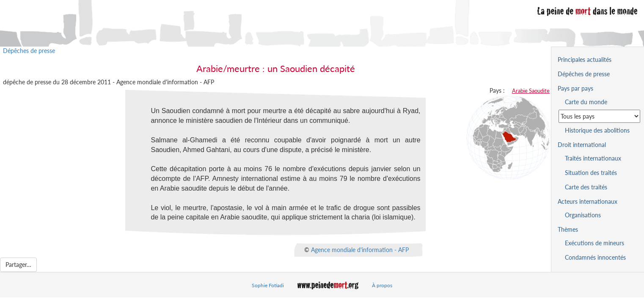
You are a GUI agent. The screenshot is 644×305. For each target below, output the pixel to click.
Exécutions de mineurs (594, 243)
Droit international (582, 145)
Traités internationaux (593, 158)
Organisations (583, 215)
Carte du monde (586, 102)
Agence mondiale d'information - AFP (360, 250)
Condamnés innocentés (595, 257)
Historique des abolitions (597, 130)
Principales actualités (585, 60)
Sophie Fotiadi (268, 285)
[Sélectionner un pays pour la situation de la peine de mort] (599, 116)
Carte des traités (586, 187)
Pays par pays (575, 88)
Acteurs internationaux (588, 201)
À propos (382, 285)
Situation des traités (591, 173)
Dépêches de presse (29, 51)
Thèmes (568, 229)
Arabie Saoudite (531, 91)
